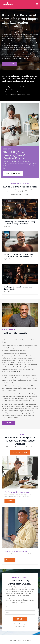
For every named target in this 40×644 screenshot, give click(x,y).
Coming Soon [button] (10, 560)
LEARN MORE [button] (10, 501)
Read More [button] (8, 423)
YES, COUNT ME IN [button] (13, 174)
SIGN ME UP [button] (20, 619)
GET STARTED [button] (9, 64)
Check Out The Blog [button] (20, 452)
